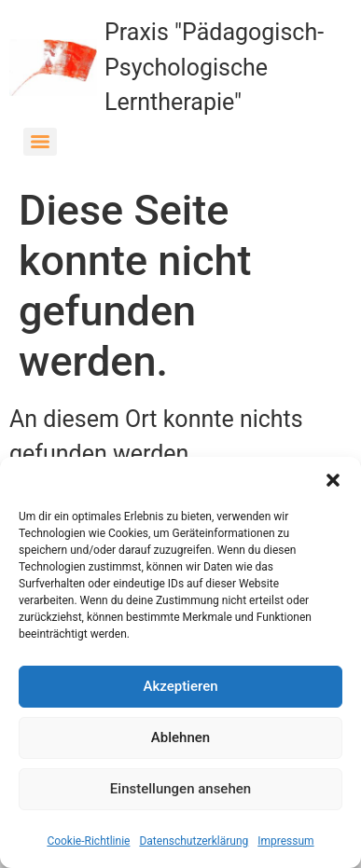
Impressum (285, 841)
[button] (333, 480)
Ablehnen (180, 737)
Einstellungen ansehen (180, 789)
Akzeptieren (180, 686)
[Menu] (40, 142)
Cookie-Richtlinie (88, 841)
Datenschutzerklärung (194, 841)
